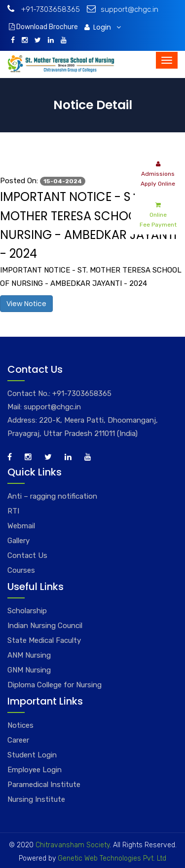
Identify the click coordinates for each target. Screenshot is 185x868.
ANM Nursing (29, 655)
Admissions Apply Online (158, 173)
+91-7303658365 (44, 9)
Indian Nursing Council (45, 626)
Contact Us (27, 555)
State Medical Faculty (44, 640)
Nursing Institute (36, 799)
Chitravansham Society (73, 845)
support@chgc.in (123, 9)
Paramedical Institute (44, 785)
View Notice (26, 304)
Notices (20, 725)
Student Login (32, 755)
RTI (13, 511)
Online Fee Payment (158, 214)
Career (18, 740)
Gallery (18, 541)
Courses (21, 570)
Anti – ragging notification (52, 496)
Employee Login (35, 770)
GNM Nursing (29, 670)
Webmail (21, 526)
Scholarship (27, 611)
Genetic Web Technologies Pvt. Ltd (111, 858)
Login (103, 27)
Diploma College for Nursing (55, 685)
